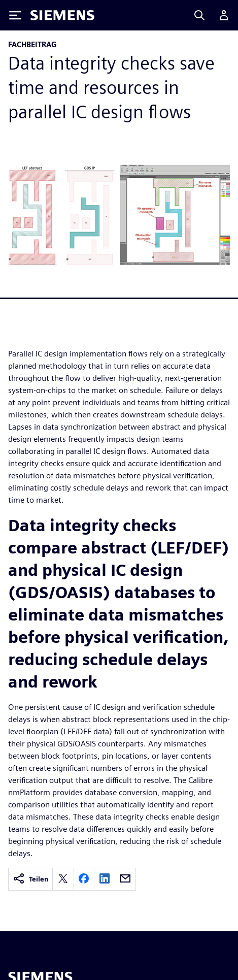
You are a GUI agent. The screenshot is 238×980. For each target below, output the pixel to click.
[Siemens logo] (62, 15)
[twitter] (63, 879)
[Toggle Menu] (15, 15)
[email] (125, 879)
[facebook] (84, 879)
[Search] (199, 15)
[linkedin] (105, 879)
